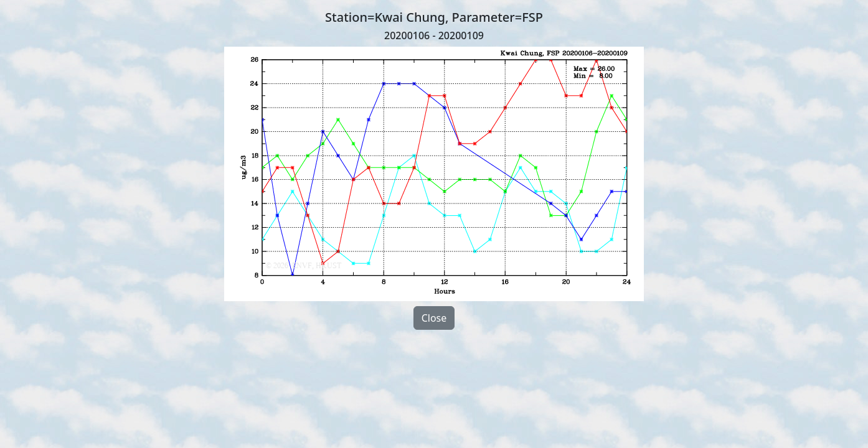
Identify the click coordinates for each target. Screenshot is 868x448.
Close (434, 318)
